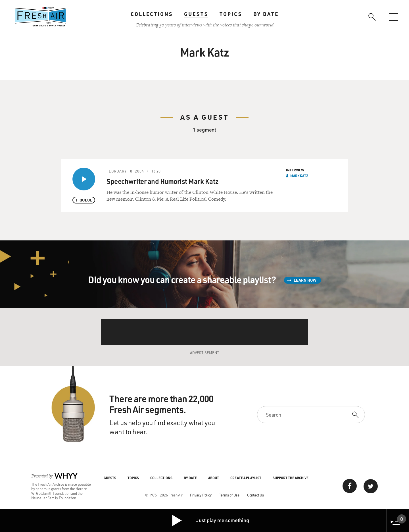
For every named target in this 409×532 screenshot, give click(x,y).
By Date (266, 14)
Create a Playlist (246, 478)
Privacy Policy (201, 495)
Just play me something (210, 521)
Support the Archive (291, 478)
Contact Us (255, 495)
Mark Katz (299, 176)
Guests (196, 14)
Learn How (305, 280)
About (214, 478)
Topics (231, 14)
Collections (152, 14)
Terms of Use (229, 495)
